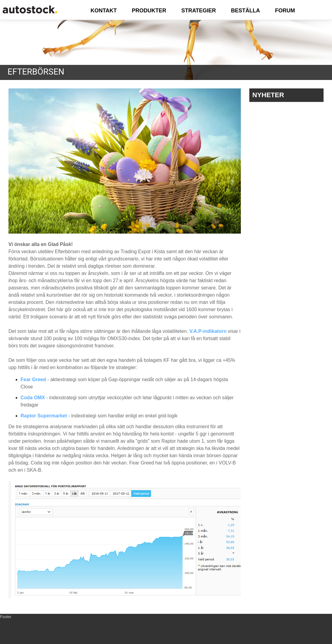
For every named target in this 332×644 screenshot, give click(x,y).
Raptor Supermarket (44, 416)
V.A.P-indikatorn (208, 331)
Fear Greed (33, 379)
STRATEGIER (199, 11)
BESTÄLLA (245, 11)
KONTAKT (104, 11)
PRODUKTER (149, 11)
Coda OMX (33, 398)
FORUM (285, 11)
